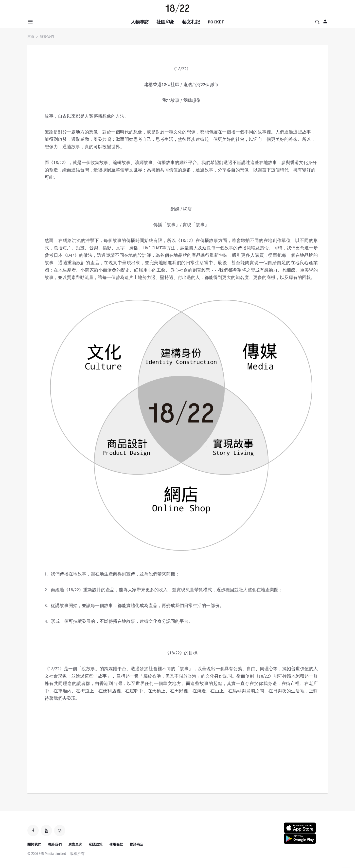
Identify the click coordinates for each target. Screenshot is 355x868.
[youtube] (46, 831)
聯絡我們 (55, 844)
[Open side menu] (30, 22)
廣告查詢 (75, 844)
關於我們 (47, 37)
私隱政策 (96, 844)
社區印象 (165, 22)
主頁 (31, 37)
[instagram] (60, 831)
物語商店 (137, 844)
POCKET (216, 22)
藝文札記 (191, 22)
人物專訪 (140, 22)
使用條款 (116, 844)
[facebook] (33, 831)
